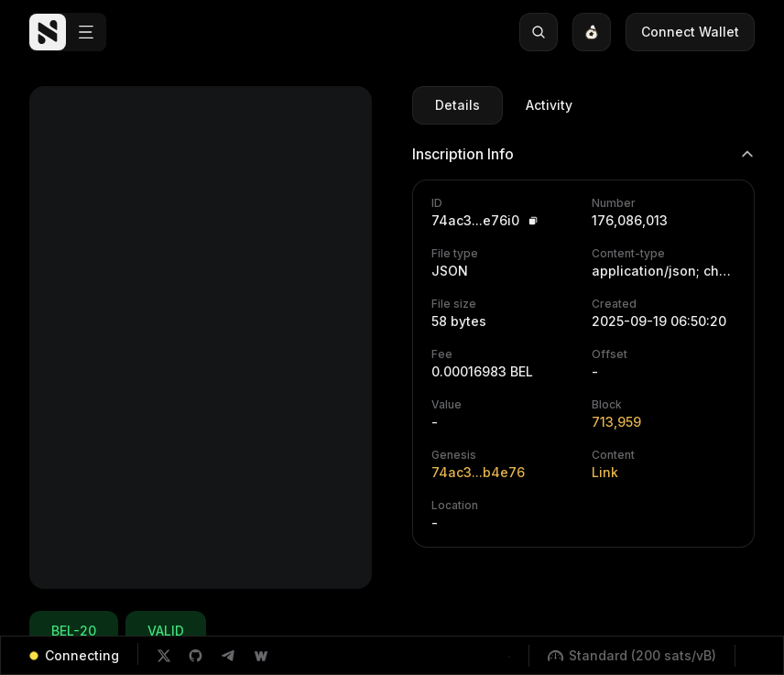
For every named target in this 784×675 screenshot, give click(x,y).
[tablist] (504, 105)
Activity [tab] (549, 105)
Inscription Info (583, 154)
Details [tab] (457, 105)
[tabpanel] (583, 338)
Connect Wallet (690, 32)
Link (605, 472)
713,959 (616, 422)
